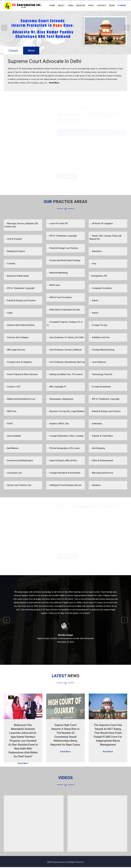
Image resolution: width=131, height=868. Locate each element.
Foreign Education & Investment (64, 473)
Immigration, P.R (98, 276)
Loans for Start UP (57, 224)
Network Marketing (57, 273)
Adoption (95, 486)
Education (95, 252)
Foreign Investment (100, 387)
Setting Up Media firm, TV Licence (65, 375)
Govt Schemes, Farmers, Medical (64, 350)
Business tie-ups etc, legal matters (66, 412)
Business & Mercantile (17, 276)
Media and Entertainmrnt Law (20, 399)
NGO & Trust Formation (59, 298)
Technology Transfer (101, 375)
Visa (93, 264)
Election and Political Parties (20, 325)
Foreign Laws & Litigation (18, 362)
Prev (5, 28)
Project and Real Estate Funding (64, 261)
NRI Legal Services (15, 350)
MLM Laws (53, 285)
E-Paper (122, 6)
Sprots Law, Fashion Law (18, 486)
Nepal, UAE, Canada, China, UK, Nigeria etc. (106, 238)
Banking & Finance (15, 252)
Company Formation (101, 289)
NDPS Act (10, 412)
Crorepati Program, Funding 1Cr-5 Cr (65, 324)
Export (94, 301)
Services (81, 6)
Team (70, 6)
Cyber (9, 313)
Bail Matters (12, 449)
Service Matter (13, 436)
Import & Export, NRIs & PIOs (62, 461)
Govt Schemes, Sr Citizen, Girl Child (65, 338)
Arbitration (96, 424)
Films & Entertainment (101, 461)
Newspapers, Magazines (60, 399)
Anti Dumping (97, 449)
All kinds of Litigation (101, 224)
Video (91, 6)
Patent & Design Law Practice (20, 301)
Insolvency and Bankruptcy (19, 461)
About (61, 6)
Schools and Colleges (16, 338)
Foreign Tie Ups (98, 325)
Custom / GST (13, 387)
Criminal (10, 264)
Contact (102, 6)
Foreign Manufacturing (102, 350)
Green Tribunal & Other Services (21, 375)
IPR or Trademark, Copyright (19, 289)
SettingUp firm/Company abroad (64, 486)
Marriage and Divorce (101, 473)
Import (94, 313)
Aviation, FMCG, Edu (58, 424)
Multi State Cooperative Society (63, 310)
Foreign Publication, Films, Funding (65, 436)
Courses (13, 51)
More (112, 6)
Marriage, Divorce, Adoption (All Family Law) (21, 225)
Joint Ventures (98, 362)
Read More (54, 83)
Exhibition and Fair (100, 338)
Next (126, 28)
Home (52, 6)
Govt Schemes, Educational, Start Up (66, 362)
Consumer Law (13, 473)
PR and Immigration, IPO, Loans (63, 449)
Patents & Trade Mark (101, 436)
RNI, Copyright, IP (57, 387)
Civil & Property (13, 239)
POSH (9, 424)
